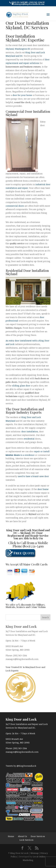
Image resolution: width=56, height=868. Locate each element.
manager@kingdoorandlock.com (22, 659)
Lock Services (26, 840)
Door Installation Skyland (27, 272)
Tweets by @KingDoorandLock (21, 766)
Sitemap (34, 853)
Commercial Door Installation (28, 111)
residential (29, 439)
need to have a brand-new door (33, 476)
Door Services (38, 836)
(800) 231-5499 (33, 546)
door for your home (22, 95)
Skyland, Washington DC (18, 49)
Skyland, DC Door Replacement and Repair (25, 534)
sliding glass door (21, 386)
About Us (22, 836)
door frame (43, 489)
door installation (30, 431)
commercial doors (15, 206)
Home (11, 836)
